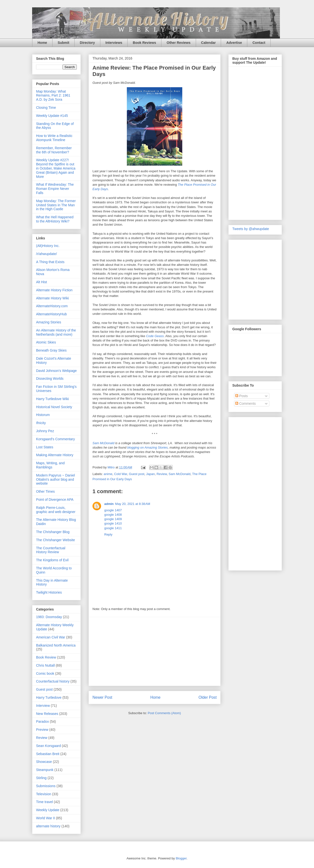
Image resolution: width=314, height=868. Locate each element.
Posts (242, 396)
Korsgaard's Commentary (55, 439)
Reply (108, 534)
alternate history (48, 826)
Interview (43, 706)
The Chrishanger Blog (53, 532)
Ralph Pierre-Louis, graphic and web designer (56, 510)
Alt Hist (41, 282)
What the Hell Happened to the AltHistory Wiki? (55, 219)
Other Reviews (178, 43)
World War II (46, 818)
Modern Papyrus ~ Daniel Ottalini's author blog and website (55, 479)
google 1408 (113, 515)
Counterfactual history (53, 681)
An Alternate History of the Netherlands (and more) (56, 332)
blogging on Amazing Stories (148, 447)
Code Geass (155, 336)
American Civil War (51, 637)
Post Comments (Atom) (164, 713)
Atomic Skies (46, 342)
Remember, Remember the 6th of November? (54, 150)
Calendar (209, 43)
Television (44, 794)
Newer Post (102, 697)
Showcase (44, 762)
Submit (63, 43)
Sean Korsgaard (48, 746)
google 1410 (113, 523)
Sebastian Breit (48, 754)
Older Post (208, 697)
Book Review (46, 657)
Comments (246, 403)
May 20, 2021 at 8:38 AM (133, 504)
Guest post (137, 474)
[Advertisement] (155, 651)
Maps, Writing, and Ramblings (50, 465)
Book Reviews (144, 43)
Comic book (45, 673)
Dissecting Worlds (50, 379)
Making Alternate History (55, 455)
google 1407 (113, 510)
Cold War (121, 474)
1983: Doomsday (49, 617)
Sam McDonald (103, 443)
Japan (150, 474)
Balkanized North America (56, 645)
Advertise (234, 43)
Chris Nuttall (45, 665)
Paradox (42, 721)
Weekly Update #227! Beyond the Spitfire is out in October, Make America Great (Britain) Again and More (56, 168)
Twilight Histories (49, 592)
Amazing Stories (49, 322)
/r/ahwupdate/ (46, 254)
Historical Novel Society (54, 407)
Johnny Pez (45, 431)
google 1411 (113, 528)
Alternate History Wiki (52, 298)
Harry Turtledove (49, 697)
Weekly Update (48, 810)
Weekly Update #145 (52, 116)
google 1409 (113, 519)
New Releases (47, 714)
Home (42, 43)
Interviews (114, 43)
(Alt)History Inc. (48, 246)
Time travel (45, 802)
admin (109, 504)
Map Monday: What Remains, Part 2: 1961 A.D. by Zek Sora (53, 96)
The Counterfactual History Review (51, 550)
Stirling (41, 778)
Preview (42, 730)
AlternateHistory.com (52, 306)
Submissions (46, 786)
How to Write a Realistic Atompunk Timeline (54, 138)
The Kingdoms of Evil (52, 560)
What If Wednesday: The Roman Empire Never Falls (55, 189)
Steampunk (45, 770)
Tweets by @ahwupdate (251, 229)
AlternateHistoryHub (51, 314)
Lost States (45, 447)
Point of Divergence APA (55, 500)
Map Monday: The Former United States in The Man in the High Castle (56, 205)
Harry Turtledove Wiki (52, 399)
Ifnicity (41, 423)
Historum (43, 415)
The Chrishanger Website (55, 540)
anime (108, 474)
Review (162, 474)
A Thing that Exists (50, 262)
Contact (259, 43)
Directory (87, 43)
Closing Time (46, 108)
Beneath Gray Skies (51, 350)
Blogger (181, 858)
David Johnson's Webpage (56, 371)
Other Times (45, 491)
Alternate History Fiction (54, 290)
